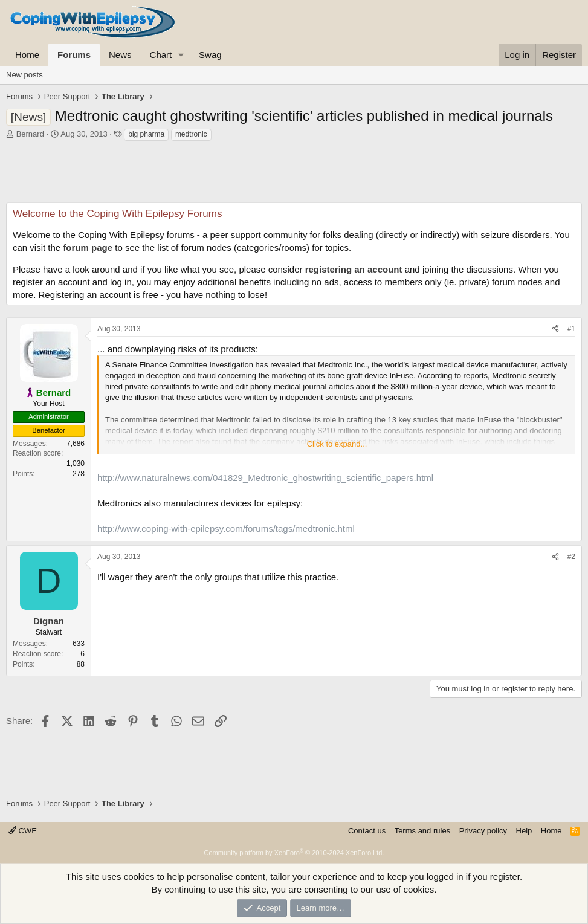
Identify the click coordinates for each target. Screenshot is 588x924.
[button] (181, 55)
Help (524, 831)
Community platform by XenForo (294, 853)
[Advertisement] (294, 175)
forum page (88, 247)
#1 (571, 329)
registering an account (354, 269)
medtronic (191, 134)
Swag (210, 55)
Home (27, 55)
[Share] (555, 329)
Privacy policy (483, 831)
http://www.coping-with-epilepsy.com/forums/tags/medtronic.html (226, 528)
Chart (161, 55)
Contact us (367, 831)
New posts (24, 75)
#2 (571, 557)
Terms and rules (422, 831)
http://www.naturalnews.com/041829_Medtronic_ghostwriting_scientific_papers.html (265, 478)
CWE (23, 831)
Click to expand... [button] (337, 444)
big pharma (146, 134)
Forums (74, 55)
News (120, 55)
